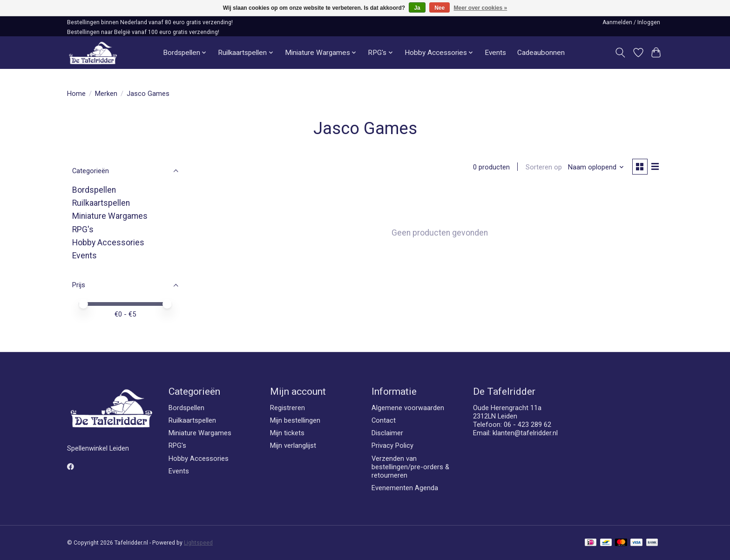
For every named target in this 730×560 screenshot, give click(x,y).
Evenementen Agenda (405, 488)
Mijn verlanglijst (293, 445)
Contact (384, 420)
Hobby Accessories (108, 243)
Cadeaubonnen (541, 53)
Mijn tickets (287, 433)
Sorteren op (542, 168)
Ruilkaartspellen (101, 203)
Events (495, 53)
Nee (439, 8)
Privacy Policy (392, 445)
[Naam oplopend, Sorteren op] (595, 168)
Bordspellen (94, 190)
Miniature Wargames (110, 216)
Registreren (287, 408)
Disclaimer (387, 433)
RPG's (83, 229)
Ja (417, 8)
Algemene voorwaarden (408, 408)
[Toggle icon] (620, 53)
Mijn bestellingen (295, 420)
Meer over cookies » (481, 8)
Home (76, 94)
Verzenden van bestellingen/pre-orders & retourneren (410, 467)
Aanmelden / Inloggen (631, 22)
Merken (106, 94)
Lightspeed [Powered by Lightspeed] (198, 543)
